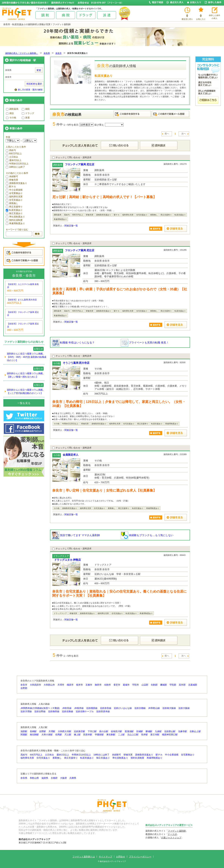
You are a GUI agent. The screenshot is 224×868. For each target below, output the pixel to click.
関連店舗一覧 (71, 226)
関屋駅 (24, 735)
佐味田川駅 (116, 731)
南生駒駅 (34, 735)
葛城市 (126, 685)
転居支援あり (14, 210)
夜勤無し (12, 203)
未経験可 (12, 176)
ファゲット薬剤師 (177, 831)
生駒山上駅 (195, 731)
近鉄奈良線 (106, 708)
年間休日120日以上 (17, 164)
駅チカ (11, 187)
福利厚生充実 (14, 197)
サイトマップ (105, 857)
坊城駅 (140, 731)
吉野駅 (43, 731)
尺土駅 (68, 735)
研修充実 (12, 180)
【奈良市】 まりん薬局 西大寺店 (22, 300)
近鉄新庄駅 (80, 731)
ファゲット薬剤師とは (84, 857)
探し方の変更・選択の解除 (30, 90)
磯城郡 (164, 685)
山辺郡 (145, 685)
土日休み (12, 157)
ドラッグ (28, 113)
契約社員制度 (14, 220)
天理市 (61, 685)
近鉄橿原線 (92, 708)
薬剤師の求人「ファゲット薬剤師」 (22, 53)
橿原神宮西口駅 (170, 735)
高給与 (11, 150)
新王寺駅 (155, 735)
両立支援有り (14, 207)
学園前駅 (99, 735)
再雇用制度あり (15, 223)
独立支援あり (14, 213)
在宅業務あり (14, 193)
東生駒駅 (111, 735)
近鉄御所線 (54, 711)
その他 (11, 118)
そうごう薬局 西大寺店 (76, 363)
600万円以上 (14, 154)
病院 (26, 109)
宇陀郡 (173, 685)
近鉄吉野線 (40, 711)
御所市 (98, 685)
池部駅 (24, 731)
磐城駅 (149, 731)
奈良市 (59, 53)
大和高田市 (35, 685)
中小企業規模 (14, 190)
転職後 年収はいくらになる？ (73, 343)
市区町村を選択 (34, 84)
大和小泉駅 (47, 735)
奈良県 (47, 53)
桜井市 (80, 685)
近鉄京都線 (140, 708)
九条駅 (158, 731)
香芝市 (117, 685)
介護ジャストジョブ (171, 838)
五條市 (89, 685)
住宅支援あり (14, 200)
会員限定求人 (71, 455)
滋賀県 (45, 778)
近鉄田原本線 (103, 711)
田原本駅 (88, 735)
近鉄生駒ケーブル (85, 711)
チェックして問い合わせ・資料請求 (72, 157)
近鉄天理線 (26, 711)
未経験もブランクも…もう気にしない (147, 535)
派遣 (26, 118)
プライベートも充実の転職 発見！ (145, 343)
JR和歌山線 (154, 708)
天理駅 (52, 731)
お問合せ (121, 857)
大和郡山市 (49, 685)
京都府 (54, 778)
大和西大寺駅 (65, 731)
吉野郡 (24, 688)
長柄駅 (33, 731)
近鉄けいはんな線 (123, 708)
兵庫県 (73, 778)
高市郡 (182, 685)
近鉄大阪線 (184, 708)
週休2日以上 (14, 160)
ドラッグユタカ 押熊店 (68, 560)
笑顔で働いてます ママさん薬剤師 (76, 535)
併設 (10, 113)
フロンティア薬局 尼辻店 (80, 164)
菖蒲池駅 (129, 731)
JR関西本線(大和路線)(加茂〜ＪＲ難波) (40, 708)
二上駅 (121, 735)
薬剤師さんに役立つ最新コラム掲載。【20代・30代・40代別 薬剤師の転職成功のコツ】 (27, 357)
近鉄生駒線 (68, 711)
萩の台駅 (104, 731)
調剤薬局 (12, 109)
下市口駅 (92, 731)
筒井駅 (144, 735)
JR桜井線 (79, 708)
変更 (39, 70)
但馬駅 (59, 735)
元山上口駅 (133, 735)
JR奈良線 (67, 708)
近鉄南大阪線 (169, 708)
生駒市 (108, 685)
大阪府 (63, 778)
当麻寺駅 (183, 731)
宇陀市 (136, 685)
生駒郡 (154, 685)
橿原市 (70, 685)
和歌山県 (34, 778)
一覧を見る (24, 403)
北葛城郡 (193, 685)
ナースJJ (172, 834)
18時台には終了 (15, 167)
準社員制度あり (15, 217)
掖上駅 (77, 735)
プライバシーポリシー (140, 857)
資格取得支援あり (16, 183)
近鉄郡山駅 (170, 731)
